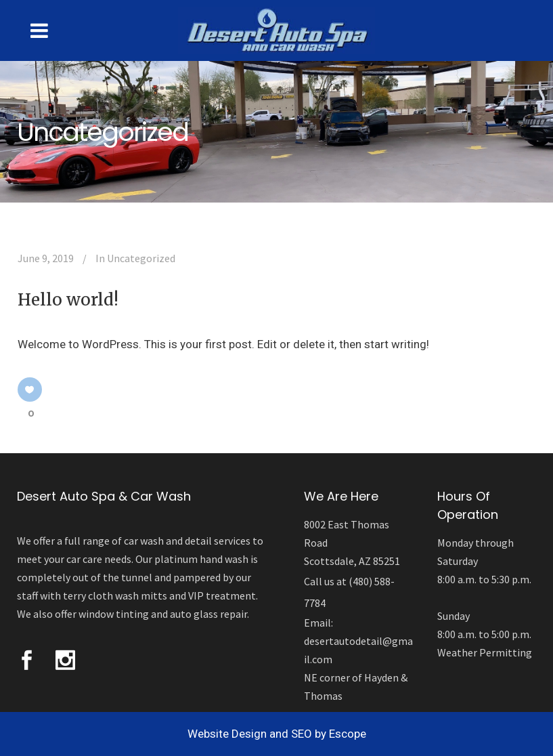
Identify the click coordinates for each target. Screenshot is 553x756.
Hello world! (68, 300)
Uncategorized (141, 258)
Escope (348, 734)
